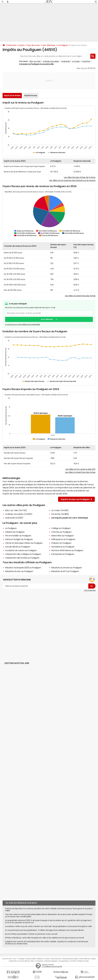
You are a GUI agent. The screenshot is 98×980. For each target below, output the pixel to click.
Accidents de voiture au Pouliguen (21, 550)
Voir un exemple (90, 590)
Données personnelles (70, 959)
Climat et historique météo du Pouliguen (24, 543)
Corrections (39, 961)
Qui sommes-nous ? (10, 959)
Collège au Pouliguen (61, 528)
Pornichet (86, 61)
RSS (32, 961)
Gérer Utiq (13, 961)
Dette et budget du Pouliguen (19, 539)
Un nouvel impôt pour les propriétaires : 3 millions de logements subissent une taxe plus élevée (44, 930)
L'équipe (22, 959)
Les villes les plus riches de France (80, 177)
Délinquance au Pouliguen (63, 539)
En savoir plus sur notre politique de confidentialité (22, 324)
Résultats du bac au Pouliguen (19, 571)
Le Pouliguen (63, 45)
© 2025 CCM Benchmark (80, 961)
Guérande (66, 61)
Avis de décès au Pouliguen (18, 547)
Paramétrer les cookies (88, 959)
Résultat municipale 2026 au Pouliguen (23, 568)
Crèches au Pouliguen (61, 532)
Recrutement (56, 959)
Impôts (22, 45)
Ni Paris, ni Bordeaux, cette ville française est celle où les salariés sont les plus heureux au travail (44, 938)
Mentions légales (51, 961)
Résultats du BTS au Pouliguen (65, 571)
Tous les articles (24, 961)
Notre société (31, 959)
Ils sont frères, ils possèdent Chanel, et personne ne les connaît (31, 934)
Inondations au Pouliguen (63, 547)
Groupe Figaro (64, 961)
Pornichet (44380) (60, 514)
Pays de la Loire (33, 45)
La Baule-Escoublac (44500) (19, 514)
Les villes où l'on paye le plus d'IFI (80, 469)
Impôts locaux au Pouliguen (76, 499)
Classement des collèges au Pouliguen (23, 554)
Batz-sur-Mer (35, 61)
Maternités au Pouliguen (62, 536)
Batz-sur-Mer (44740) (16, 510)
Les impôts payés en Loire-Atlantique (70, 518)
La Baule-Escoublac (51, 61)
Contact (47, 959)
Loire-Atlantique (49, 45)
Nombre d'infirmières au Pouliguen (67, 550)
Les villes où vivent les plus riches (80, 296)
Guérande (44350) (14, 518)
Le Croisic (76, 61)
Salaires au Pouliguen (15, 532)
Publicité (40, 959)
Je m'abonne (47, 319)
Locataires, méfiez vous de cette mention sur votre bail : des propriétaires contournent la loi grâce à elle (48, 926)
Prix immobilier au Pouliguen (18, 536)
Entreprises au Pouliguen (63, 554)
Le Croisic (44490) (60, 510)
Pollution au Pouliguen (61, 543)
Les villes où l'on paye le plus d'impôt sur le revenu (72, 180)
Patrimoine (12, 45)
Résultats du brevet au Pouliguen (67, 568)
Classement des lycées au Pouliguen (22, 558)
